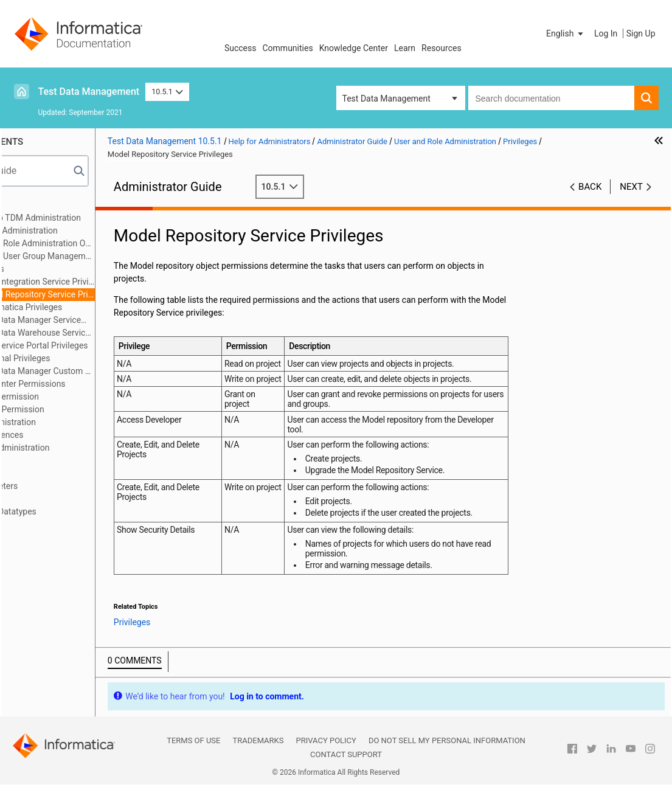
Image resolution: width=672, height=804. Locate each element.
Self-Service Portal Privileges (107, 345)
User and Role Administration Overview (104, 243)
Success (241, 48)
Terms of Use (193, 760)
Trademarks (258, 760)
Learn (405, 48)
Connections (46, 460)
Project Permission (76, 397)
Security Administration (66, 422)
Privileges (59, 269)
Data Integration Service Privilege (110, 282)
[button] (566, 33)
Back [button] (590, 187)
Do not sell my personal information (447, 760)
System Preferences (60, 435)
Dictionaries (44, 499)
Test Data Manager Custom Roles (110, 371)
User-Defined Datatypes (66, 511)
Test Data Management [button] (386, 99)
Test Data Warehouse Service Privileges (110, 333)
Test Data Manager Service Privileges (98, 321)
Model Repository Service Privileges (110, 294)
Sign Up (641, 33)
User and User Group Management (104, 256)
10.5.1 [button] (167, 92)
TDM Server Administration (73, 448)
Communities (288, 48)
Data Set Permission (79, 409)
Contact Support (346, 774)
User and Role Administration (77, 230)
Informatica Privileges (94, 307)
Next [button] (631, 187)
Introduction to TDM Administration (88, 218)
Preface (36, 205)
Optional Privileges (88, 358)
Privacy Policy (326, 760)
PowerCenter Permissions (90, 384)
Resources (442, 48)
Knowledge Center (354, 48)
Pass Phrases (48, 473)
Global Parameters (57, 486)
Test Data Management (89, 92)
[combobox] (551, 98)
